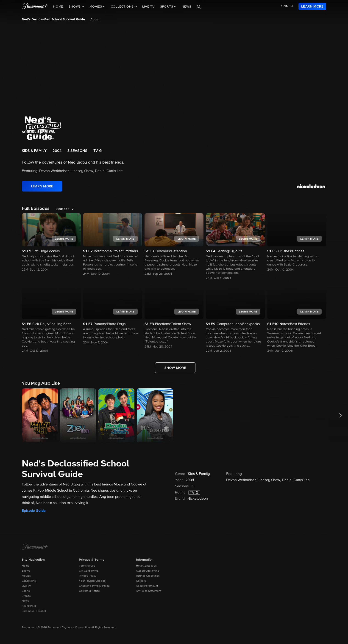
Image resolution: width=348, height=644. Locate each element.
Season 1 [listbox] (63, 209)
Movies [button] (96, 7)
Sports (26, 591)
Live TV (148, 7)
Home (58, 7)
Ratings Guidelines (148, 576)
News (186, 7)
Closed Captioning (148, 571)
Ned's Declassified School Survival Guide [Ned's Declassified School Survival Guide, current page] (53, 19)
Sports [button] (167, 7)
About (95, 19)
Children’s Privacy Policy (94, 586)
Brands (26, 596)
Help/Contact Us (146, 566)
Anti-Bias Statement (149, 591)
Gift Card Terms (89, 571)
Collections (29, 581)
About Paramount (147, 586)
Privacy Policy (88, 576)
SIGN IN (287, 6)
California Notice (89, 591)
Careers (141, 581)
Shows (26, 571)
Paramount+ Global (34, 611)
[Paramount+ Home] (35, 547)
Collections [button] (123, 7)
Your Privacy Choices (92, 581)
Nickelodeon (198, 499)
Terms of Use (87, 566)
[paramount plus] (35, 6)
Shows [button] (75, 7)
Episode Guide (34, 511)
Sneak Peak (29, 606)
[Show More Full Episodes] (175, 368)
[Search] (199, 7)
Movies (26, 576)
